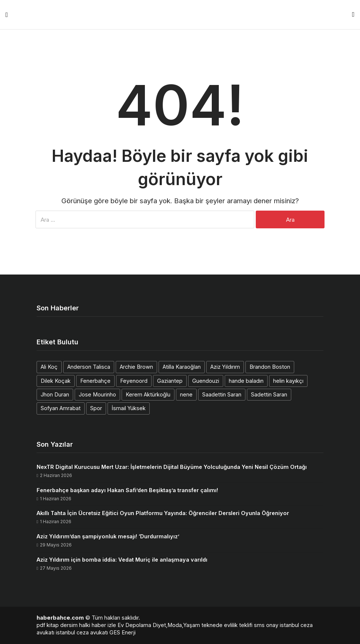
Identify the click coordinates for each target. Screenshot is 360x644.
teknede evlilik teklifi (227, 625)
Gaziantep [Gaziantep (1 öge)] (170, 381)
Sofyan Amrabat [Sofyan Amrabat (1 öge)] (61, 408)
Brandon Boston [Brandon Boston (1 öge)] (270, 367)
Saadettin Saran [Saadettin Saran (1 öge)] (222, 394)
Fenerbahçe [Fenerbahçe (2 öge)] (95, 381)
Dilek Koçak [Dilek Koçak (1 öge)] (56, 381)
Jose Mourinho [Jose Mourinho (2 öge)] (97, 394)
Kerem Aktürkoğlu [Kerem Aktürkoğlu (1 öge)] (148, 394)
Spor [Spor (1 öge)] (96, 408)
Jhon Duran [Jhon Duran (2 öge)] (55, 394)
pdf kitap (48, 625)
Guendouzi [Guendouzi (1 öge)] (206, 381)
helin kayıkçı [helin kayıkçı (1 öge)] (288, 381)
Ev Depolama (134, 625)
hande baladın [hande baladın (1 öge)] (246, 381)
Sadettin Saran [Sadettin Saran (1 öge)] (269, 394)
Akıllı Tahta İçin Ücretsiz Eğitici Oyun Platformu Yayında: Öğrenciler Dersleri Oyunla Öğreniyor (163, 513)
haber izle (104, 625)
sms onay (266, 625)
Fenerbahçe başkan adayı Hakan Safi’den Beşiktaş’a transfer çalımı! (127, 490)
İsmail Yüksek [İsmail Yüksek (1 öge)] (129, 408)
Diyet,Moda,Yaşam (176, 625)
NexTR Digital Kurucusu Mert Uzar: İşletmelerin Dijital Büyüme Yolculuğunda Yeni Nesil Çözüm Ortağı (172, 467)
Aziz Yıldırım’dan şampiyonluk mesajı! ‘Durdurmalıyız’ (108, 536)
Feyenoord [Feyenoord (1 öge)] (134, 381)
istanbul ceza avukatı (82, 632)
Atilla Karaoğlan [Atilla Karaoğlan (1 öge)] (182, 367)
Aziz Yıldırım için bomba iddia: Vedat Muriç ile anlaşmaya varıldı (122, 560)
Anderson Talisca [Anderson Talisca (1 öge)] (89, 367)
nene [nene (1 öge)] (186, 394)
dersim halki (75, 625)
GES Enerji (123, 632)
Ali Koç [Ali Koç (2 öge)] (49, 367)
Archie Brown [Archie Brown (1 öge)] (136, 367)
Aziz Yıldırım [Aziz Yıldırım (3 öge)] (225, 367)
